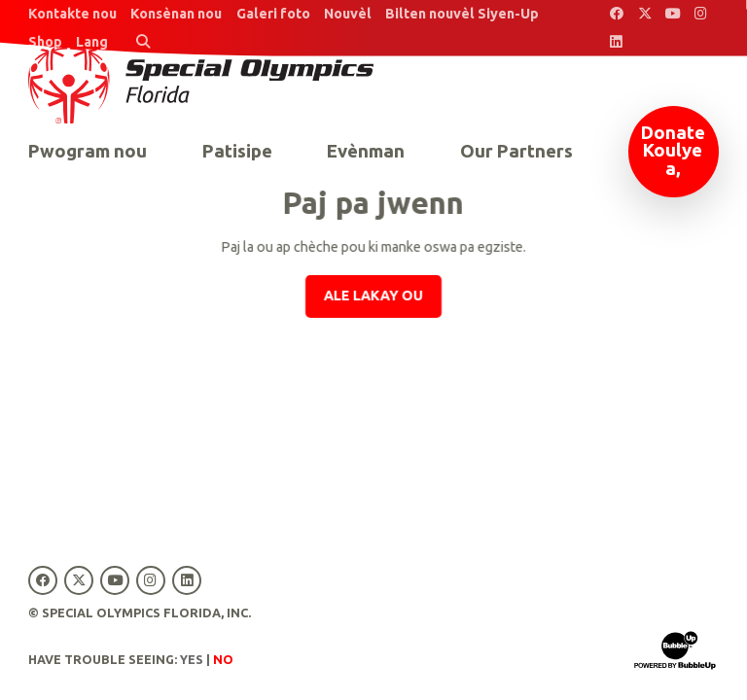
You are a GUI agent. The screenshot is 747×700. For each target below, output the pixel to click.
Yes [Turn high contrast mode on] (192, 659)
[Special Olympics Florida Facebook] (617, 14)
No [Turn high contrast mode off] (223, 659)
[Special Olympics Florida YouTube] (673, 14)
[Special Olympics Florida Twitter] (644, 14)
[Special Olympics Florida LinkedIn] (617, 42)
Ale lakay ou (373, 296)
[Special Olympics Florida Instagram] (701, 14)
